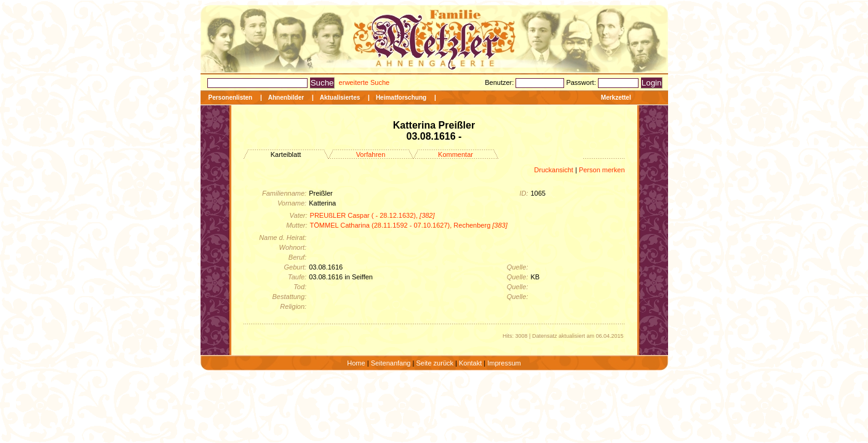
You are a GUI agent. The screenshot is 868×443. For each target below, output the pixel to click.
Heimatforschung (401, 98)
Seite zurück (435, 363)
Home (356, 363)
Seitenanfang (391, 363)
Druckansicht (554, 170)
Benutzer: (500, 82)
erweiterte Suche (364, 82)
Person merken (602, 170)
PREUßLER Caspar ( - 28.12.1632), (372, 215)
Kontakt (470, 363)
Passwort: (582, 82)
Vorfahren (371, 154)
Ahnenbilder (286, 98)
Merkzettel (616, 98)
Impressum (504, 363)
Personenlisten (231, 98)
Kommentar (456, 154)
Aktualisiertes (340, 98)
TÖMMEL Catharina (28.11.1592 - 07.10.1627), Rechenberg (409, 225)
